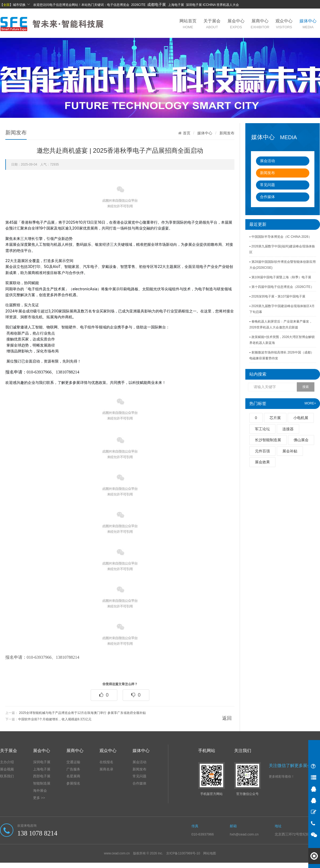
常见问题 (267, 185)
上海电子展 (42, 769)
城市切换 (21, 4)
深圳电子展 (42, 762)
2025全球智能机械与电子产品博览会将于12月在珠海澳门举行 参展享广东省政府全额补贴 (82, 713)
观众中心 (284, 24)
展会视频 (7, 769)
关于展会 (212, 24)
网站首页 (188, 24)
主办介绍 (7, 762)
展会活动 (267, 161)
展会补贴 (290, 451)
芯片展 (275, 418)
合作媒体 (267, 197)
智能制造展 (42, 783)
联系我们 (7, 776)
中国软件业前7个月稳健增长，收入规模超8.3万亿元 (55, 719)
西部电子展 (42, 776)
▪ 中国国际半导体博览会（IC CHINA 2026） (281, 237)
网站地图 (210, 853)
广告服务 (73, 769)
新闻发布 (267, 173)
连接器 (288, 429)
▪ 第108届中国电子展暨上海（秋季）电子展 (280, 277)
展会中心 (236, 24)
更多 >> (39, 798)
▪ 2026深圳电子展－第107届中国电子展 (277, 296)
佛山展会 (301, 440)
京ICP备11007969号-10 (183, 853)
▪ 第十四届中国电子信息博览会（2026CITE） (282, 287)
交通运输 (73, 762)
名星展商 (73, 776)
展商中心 (260, 24)
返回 (227, 718)
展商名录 (106, 769)
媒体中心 (308, 24)
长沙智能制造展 (268, 440)
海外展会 (40, 791)
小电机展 (301, 418)
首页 (187, 133)
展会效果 (262, 462)
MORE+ (310, 403)
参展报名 (73, 783)
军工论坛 (262, 429)
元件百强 (262, 451)
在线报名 (106, 762)
